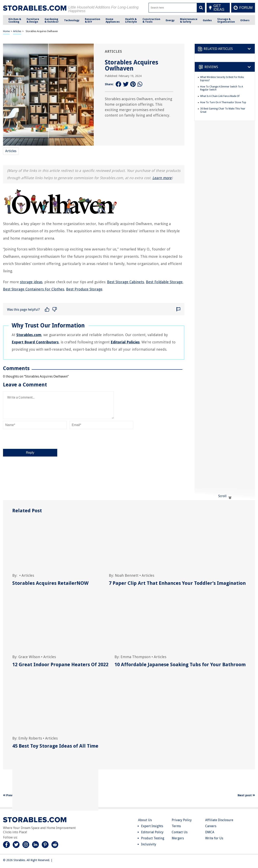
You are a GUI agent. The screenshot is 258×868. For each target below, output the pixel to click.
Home (6, 31)
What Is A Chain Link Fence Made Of (220, 96)
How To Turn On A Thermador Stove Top (223, 102)
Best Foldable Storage (164, 282)
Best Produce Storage (84, 289)
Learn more (162, 178)
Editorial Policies (125, 342)
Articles (17, 31)
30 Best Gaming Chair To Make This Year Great (223, 110)
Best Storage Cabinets (125, 282)
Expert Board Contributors (35, 342)
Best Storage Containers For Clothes (34, 289)
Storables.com (29, 335)
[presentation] (34, 439)
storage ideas (31, 282)
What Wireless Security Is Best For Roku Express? (222, 79)
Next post (246, 795)
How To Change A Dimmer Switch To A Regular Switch (222, 88)
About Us (145, 820)
